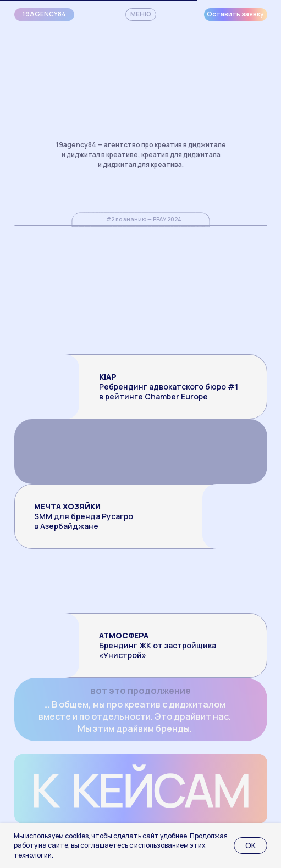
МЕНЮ (141, 14)
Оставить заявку (235, 14)
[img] (204, 581)
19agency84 (44, 14)
